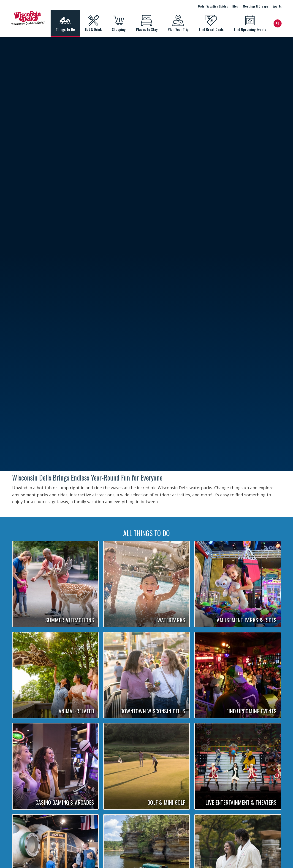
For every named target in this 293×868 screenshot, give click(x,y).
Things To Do (65, 23)
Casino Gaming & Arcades (65, 802)
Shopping (119, 23)
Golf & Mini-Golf (166, 802)
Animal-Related (76, 711)
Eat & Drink (93, 23)
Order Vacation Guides (213, 6)
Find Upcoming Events (250, 23)
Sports (277, 6)
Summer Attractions (70, 620)
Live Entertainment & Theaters (241, 802)
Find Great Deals (211, 23)
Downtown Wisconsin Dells (153, 711)
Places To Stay (147, 23)
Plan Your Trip (178, 23)
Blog (235, 6)
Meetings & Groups (255, 6)
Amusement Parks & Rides (247, 620)
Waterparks (171, 620)
